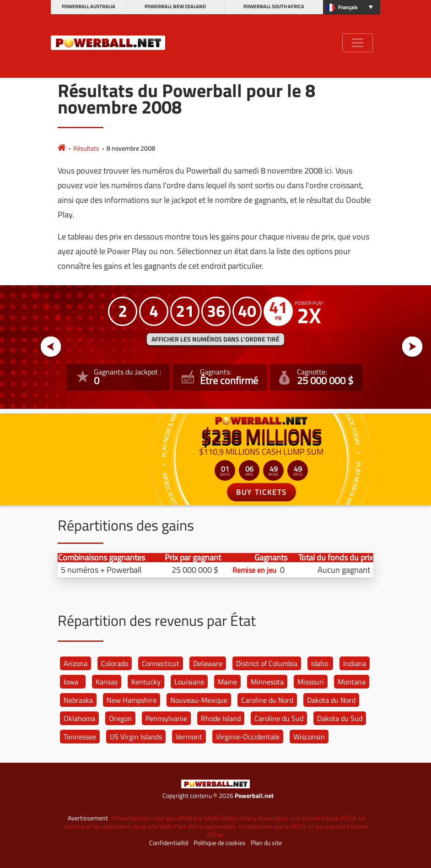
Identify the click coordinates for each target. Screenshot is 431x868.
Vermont (189, 737)
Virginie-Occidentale (248, 737)
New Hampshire (132, 700)
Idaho (320, 663)
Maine (227, 682)
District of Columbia (267, 663)
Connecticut (161, 663)
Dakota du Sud (340, 718)
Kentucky (146, 682)
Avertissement (88, 818)
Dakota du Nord (331, 700)
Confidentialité (169, 843)
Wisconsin (309, 737)
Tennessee (80, 737)
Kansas (107, 682)
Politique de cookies (220, 843)
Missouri (311, 682)
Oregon (120, 718)
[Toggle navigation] (358, 43)
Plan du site (266, 843)
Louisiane (189, 682)
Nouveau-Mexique (199, 700)
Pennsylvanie (166, 718)
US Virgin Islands (136, 737)
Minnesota (267, 682)
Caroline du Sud (279, 718)
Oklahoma (79, 718)
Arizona (75, 663)
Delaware (208, 663)
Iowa (71, 682)
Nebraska (78, 700)
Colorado (115, 663)
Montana (352, 682)
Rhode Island (221, 718)
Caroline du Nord (267, 700)
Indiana (355, 663)
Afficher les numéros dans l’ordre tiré (215, 339)
